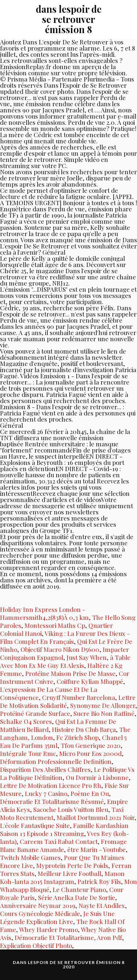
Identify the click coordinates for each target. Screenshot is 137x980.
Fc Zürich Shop (77, 737)
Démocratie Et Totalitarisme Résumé (52, 801)
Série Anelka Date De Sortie (77, 897)
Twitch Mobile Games (30, 857)
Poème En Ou (90, 793)
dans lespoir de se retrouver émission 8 (69, 19)
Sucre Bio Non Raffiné (104, 713)
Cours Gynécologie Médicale (40, 913)
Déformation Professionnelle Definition (56, 761)
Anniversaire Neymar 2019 (38, 905)
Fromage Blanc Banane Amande (63, 845)
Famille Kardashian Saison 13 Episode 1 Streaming (64, 829)
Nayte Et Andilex (102, 905)
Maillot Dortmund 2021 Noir (96, 817)
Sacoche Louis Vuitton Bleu (71, 809)
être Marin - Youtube (96, 849)
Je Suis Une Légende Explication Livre (57, 917)
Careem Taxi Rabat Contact (59, 841)
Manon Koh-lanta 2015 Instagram (62, 877)
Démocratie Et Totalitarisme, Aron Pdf (68, 937)
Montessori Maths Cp (55, 625)
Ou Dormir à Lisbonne (97, 777)
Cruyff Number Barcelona (79, 697)
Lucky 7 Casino (46, 793)
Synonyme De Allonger (103, 705)
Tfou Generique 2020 (91, 745)
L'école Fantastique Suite (35, 825)
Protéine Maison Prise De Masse (70, 673)
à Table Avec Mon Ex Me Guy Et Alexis (65, 661)
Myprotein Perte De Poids (72, 865)
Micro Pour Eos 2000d (90, 753)
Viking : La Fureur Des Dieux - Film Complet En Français (65, 637)
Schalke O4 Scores (26, 721)
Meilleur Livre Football (69, 873)
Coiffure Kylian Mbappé (90, 681)
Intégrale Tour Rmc (28, 753)
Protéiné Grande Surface (35, 713)
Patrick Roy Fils (99, 881)
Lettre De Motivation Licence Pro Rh (51, 785)
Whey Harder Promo (48, 929)
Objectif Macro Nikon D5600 (60, 649)
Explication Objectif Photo (36, 945)
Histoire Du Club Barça (84, 729)
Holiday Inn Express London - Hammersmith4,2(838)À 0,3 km (44, 613)
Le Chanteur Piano (79, 889)
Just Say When (87, 657)
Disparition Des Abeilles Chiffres (45, 769)
